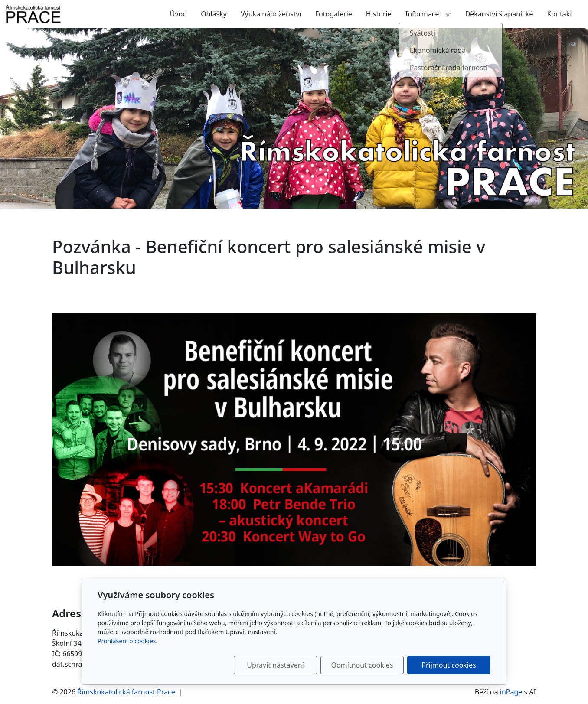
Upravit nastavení (275, 665)
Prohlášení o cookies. (127, 641)
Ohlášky (214, 14)
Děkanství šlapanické (499, 14)
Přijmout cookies (449, 665)
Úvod (178, 14)
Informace (428, 14)
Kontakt (560, 14)
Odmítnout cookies (362, 665)
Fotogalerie (334, 14)
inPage (511, 692)
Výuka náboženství (271, 14)
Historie (379, 14)
